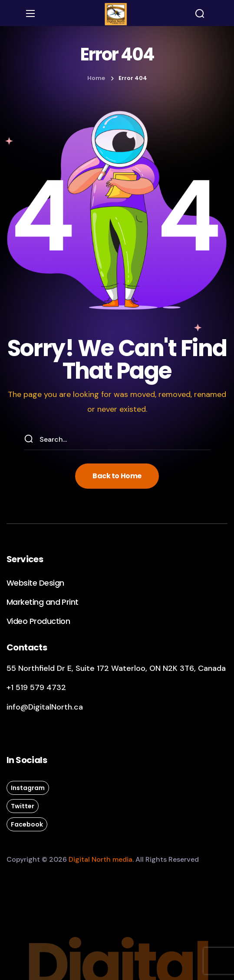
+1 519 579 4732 (36, 687)
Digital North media (101, 859)
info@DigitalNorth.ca (45, 707)
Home (96, 78)
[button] (200, 13)
